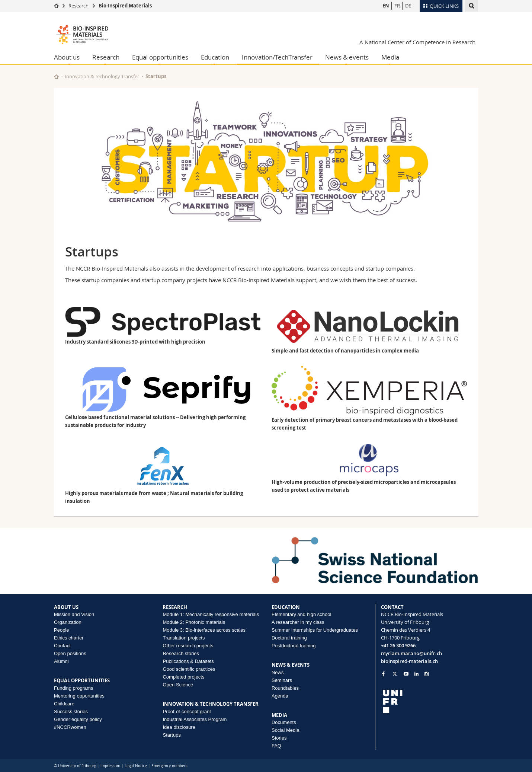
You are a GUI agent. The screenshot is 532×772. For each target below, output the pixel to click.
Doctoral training (289, 638)
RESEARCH (175, 607)
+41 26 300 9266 (398, 645)
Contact (62, 646)
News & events (347, 57)
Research (78, 6)
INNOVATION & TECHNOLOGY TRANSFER (211, 704)
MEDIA (279, 715)
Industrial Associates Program (195, 719)
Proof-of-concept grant (187, 712)
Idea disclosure (179, 727)
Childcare (64, 704)
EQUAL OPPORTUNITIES (82, 680)
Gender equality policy (78, 719)
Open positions (70, 653)
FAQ (276, 746)
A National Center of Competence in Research (417, 42)
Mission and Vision (74, 614)
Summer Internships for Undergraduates (315, 630)
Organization (68, 622)
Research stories (181, 653)
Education (215, 57)
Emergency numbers (169, 766)
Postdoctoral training (294, 646)
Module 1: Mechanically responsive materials (211, 614)
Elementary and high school (301, 614)
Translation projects (184, 638)
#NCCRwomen (70, 727)
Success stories (71, 712)
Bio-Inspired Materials (125, 6)
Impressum (110, 766)
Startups (172, 735)
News (278, 672)
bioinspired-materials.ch (409, 661)
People (61, 630)
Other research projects (188, 646)
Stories (279, 738)
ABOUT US (66, 607)
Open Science (178, 685)
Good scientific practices (189, 669)
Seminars (282, 680)
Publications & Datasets (188, 661)
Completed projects (183, 677)
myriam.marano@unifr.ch (411, 653)
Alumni (61, 661)
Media (390, 57)
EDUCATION (286, 607)
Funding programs (74, 688)
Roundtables (285, 688)
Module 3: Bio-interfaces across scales (204, 630)
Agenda (280, 696)
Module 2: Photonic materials (194, 622)
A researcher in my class (298, 622)
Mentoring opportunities (79, 696)
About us (67, 57)
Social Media (285, 730)
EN (386, 6)
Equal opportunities (160, 57)
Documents (284, 722)
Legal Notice (136, 766)
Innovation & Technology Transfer (102, 76)
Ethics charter (69, 638)
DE (408, 6)
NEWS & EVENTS (291, 665)
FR (397, 6)
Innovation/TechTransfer (277, 57)
